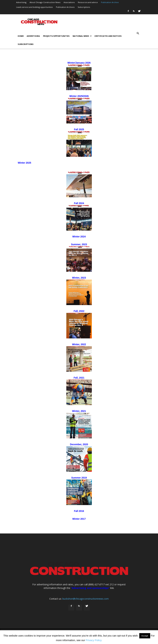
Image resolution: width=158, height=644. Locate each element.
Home (21, 36)
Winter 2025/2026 (79, 96)
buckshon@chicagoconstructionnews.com (86, 599)
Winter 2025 (24, 163)
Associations (69, 2)
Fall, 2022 (79, 311)
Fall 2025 (79, 129)
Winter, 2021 (79, 411)
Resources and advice (88, 2)
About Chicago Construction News (45, 2)
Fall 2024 (79, 203)
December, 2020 (79, 444)
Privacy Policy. (94, 640)
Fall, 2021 (79, 378)
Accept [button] (145, 636)
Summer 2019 (79, 478)
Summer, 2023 (79, 244)
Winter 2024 (79, 237)
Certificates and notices (108, 36)
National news (82, 36)
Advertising (21, 2)
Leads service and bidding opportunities (34, 7)
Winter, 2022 (79, 344)
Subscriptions (84, 7)
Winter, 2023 (79, 278)
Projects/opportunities (56, 36)
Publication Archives (65, 7)
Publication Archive (110, 2)
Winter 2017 (79, 519)
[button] (138, 33)
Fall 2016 (79, 511)
